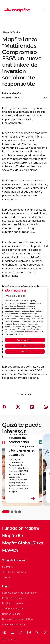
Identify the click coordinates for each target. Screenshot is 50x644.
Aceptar (25, 352)
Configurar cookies (13, 609)
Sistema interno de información (20, 593)
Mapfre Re (13, 536)
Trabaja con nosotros (14, 572)
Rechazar (25, 346)
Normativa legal (11, 614)
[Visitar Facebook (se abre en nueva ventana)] (4, 633)
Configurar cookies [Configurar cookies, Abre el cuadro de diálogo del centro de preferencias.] (25, 340)
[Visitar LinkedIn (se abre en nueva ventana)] (29, 633)
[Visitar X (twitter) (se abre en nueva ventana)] (37, 633)
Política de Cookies (32, 332)
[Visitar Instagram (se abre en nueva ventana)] (21, 633)
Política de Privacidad (14, 334)
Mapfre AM (8, 567)
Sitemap (7, 577)
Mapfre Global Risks (23, 543)
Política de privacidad (14, 598)
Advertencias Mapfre (14, 624)
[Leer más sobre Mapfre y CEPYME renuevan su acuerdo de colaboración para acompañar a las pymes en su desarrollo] (22, 498)
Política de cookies (13, 603)
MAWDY (10, 550)
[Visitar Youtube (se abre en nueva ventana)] (13, 633)
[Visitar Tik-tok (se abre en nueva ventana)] (46, 633)
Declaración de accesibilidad (18, 619)
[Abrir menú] (44, 10)
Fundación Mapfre (21, 528)
